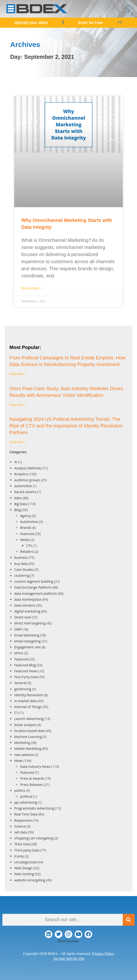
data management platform (36, 593)
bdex (18, 498)
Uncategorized (25, 862)
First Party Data (26, 677)
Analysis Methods (28, 468)
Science (20, 826)
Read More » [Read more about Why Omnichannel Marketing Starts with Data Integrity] (31, 289)
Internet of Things (28, 707)
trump (19, 856)
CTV (29, 546)
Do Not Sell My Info (69, 959)
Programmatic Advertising (34, 808)
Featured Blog (25, 665)
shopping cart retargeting (34, 838)
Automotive (29, 522)
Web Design (23, 868)
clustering (22, 575)
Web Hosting (24, 874)
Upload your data (31, 23)
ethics (19, 653)
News (18, 761)
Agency (26, 516)
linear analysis (25, 725)
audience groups (27, 480)
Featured (27, 534)
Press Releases (32, 785)
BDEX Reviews (68, 941)
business (21, 557)
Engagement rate (27, 647)
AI (16, 462)
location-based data (30, 731)
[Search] (129, 920)
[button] (128, 9)
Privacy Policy (103, 954)
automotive (23, 486)
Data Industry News (35, 767)
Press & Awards (32, 778)
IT (16, 713)
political (26, 796)
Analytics (21, 474)
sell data (21, 832)
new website (24, 755)
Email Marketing (27, 635)
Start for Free (90, 23)
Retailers (27, 552)
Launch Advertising (29, 719)
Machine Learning (28, 737)
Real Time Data (26, 814)
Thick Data (22, 844)
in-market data (26, 701)
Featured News (26, 671)
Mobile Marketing (28, 749)
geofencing (23, 689)
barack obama (25, 492)
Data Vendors (25, 605)
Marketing (22, 743)
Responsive (23, 820)
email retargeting (27, 641)
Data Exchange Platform (33, 587)
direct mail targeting (30, 623)
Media (25, 540)
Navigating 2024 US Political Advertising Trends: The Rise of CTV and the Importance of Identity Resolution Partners (66, 426)
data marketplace (28, 599)
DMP (18, 629)
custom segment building (34, 581)
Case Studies (24, 570)
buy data (21, 564)
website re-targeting (30, 880)
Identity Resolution (29, 695)
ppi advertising (26, 802)
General (20, 683)
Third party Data (27, 850)
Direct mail (23, 617)
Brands (26, 528)
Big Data (21, 504)
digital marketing (27, 611)
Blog (18, 510)
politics (20, 790)
